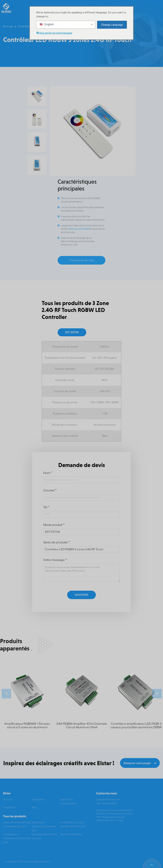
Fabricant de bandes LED (17, 822)
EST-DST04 (72, 332)
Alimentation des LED (15, 826)
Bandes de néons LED (73, 826)
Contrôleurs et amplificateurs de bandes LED (17, 838)
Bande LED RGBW (80, 229)
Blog (34, 808)
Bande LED (38, 822)
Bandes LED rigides (71, 834)
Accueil (8, 26)
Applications (39, 800)
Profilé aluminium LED (72, 822)
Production (9, 808)
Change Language (112, 25)
